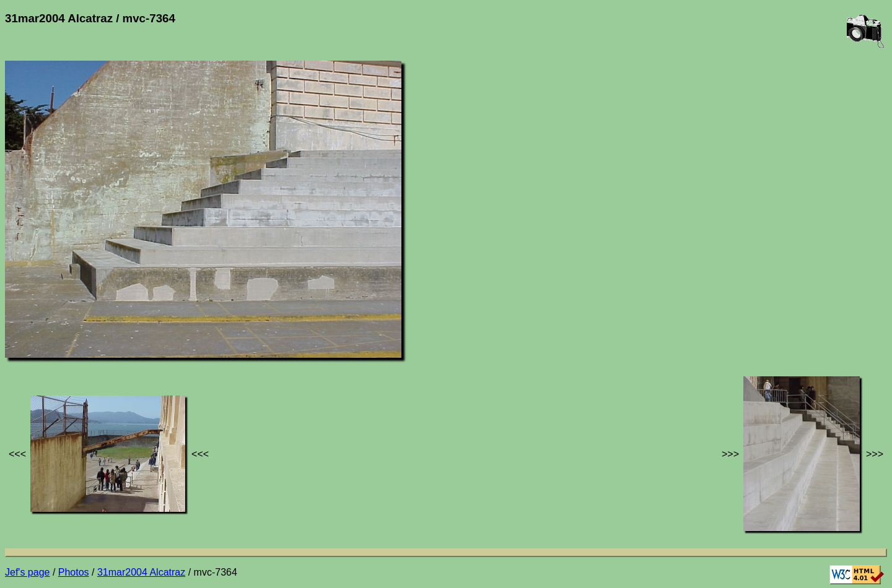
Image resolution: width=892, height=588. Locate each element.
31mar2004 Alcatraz (141, 572)
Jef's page (27, 572)
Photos (74, 572)
